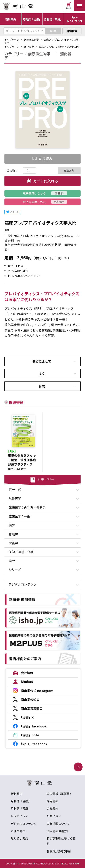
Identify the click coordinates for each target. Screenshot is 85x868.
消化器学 (29, 47)
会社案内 (52, 808)
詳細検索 (72, 31)
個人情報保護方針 (58, 831)
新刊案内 (17, 794)
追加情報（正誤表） (60, 794)
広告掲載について (58, 823)
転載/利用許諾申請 (59, 851)
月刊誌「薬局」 (21, 808)
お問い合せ (54, 816)
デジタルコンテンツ (24, 823)
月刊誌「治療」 (21, 801)
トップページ (12, 40)
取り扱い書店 (19, 838)
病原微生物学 (31, 40)
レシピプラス (19, 816)
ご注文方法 (18, 831)
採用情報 (52, 801)
